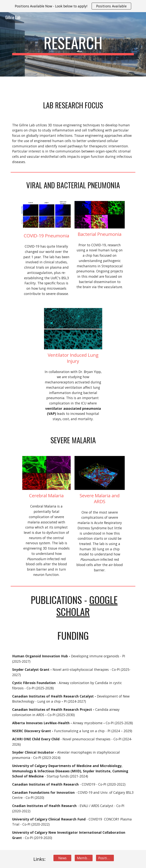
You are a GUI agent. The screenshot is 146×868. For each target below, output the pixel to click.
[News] (62, 858)
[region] (73, 6)
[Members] (84, 858)
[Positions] (105, 858)
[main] (73, 44)
